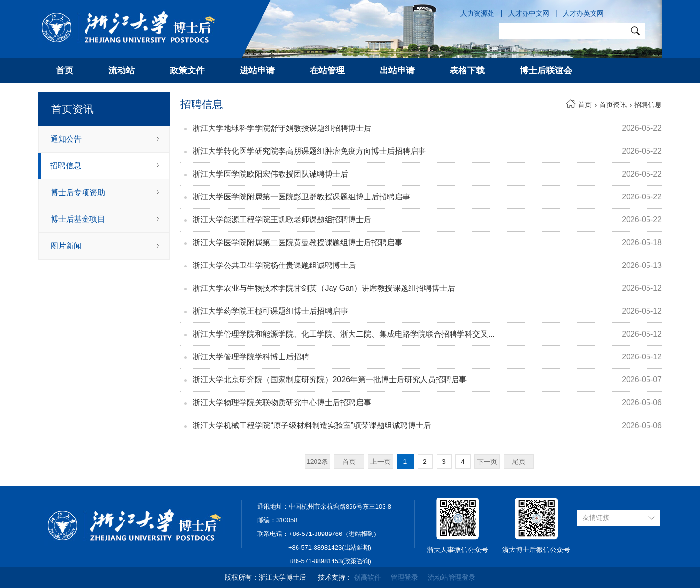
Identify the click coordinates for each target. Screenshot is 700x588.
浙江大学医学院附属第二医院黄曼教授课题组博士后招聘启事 (297, 242)
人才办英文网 (583, 13)
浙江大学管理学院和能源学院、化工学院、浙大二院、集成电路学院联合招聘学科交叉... (343, 334)
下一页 (487, 462)
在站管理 (327, 71)
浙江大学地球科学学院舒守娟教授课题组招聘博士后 (282, 128)
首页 (65, 71)
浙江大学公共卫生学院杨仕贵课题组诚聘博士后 (274, 265)
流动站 (122, 71)
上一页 (381, 462)
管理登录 (404, 577)
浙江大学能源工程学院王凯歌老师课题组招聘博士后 (282, 220)
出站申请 (397, 71)
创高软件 (367, 577)
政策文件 (187, 71)
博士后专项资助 (78, 192)
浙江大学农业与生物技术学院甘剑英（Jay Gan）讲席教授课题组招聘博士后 (324, 288)
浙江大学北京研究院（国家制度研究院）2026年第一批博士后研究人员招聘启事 (330, 380)
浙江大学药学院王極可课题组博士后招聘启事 (270, 311)
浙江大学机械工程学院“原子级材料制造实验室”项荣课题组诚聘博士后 (312, 425)
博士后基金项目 (78, 219)
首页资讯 (613, 105)
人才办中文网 (529, 13)
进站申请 (257, 71)
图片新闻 (66, 246)
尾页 (519, 462)
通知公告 (66, 139)
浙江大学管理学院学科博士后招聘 (251, 357)
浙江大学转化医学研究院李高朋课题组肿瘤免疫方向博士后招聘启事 (309, 151)
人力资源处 (477, 13)
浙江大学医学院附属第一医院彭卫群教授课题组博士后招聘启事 (301, 197)
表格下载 (467, 71)
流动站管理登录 (452, 577)
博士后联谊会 (546, 71)
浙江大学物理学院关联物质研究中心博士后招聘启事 (282, 402)
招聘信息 (66, 166)
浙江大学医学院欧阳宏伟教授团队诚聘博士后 (270, 174)
